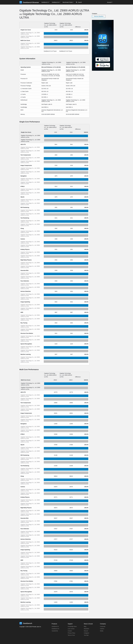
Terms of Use (71, 635)
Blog (85, 626)
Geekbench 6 (55, 626)
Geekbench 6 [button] (45, 2)
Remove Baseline (99, 16)
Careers (102, 629)
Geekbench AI (55, 629)
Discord (86, 631)
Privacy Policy (71, 633)
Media (102, 631)
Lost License (71, 629)
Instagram (87, 633)
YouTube (86, 635)
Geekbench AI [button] (56, 2)
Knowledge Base (72, 626)
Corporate (103, 626)
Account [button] (109, 2)
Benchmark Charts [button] (68, 2)
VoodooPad (55, 631)
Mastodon (86, 629)
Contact (70, 631)
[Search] (85, 2)
